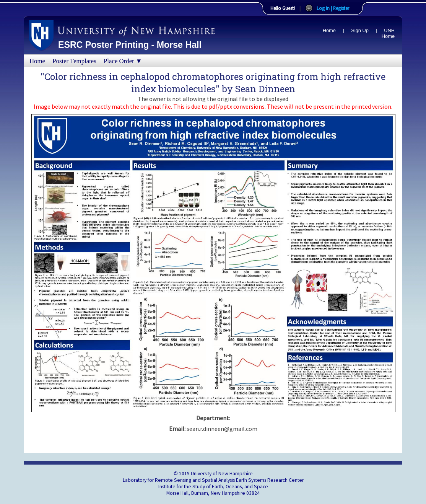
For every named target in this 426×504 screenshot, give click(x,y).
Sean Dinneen (265, 89)
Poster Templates (74, 61)
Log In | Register (333, 8)
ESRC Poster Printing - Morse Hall (130, 45)
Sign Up (360, 30)
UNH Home (388, 33)
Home (329, 30)
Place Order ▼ (123, 61)
